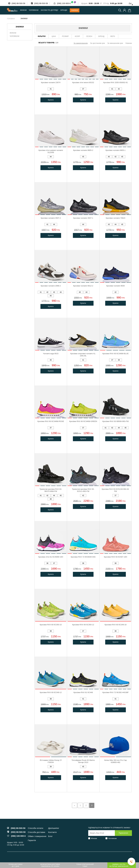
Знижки (75, 10)
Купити (51, 100)
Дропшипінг (54, 828)
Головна (11, 19)
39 (51, 767)
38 (119, 360)
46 (51, 499)
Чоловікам (14, 36)
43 (109, 224)
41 (51, 89)
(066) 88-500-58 (18, 3)
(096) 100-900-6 (67, 3)
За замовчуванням (81, 43)
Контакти (52, 832)
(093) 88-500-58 (41, 3)
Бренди (64, 10)
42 (119, 89)
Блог (50, 836)
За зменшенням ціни (115, 43)
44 (51, 157)
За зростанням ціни (97, 43)
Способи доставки (36, 832)
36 (47, 563)
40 (109, 157)
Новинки (129, 43)
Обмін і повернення (37, 836)
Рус (130, 3)
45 (83, 157)
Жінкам (13, 33)
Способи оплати (35, 828)
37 (83, 89)
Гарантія (32, 840)
